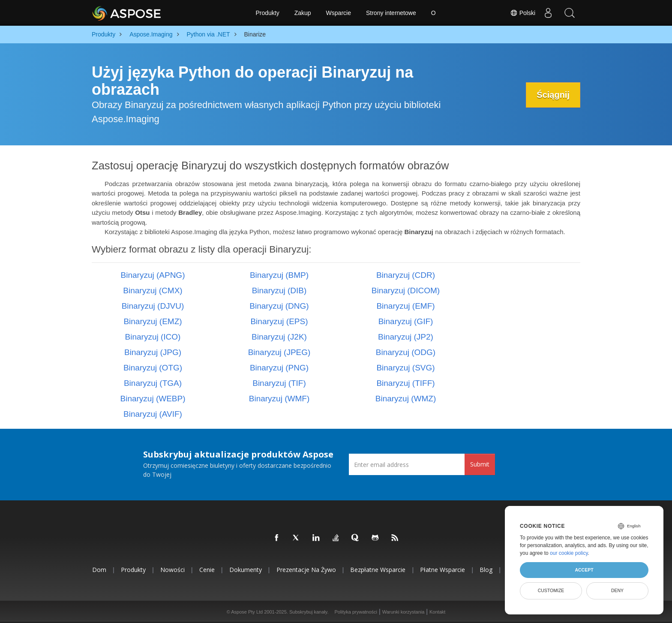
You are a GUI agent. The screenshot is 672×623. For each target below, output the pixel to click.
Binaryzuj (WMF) (279, 399)
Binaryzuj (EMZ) (153, 321)
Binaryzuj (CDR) (406, 275)
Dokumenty (246, 570)
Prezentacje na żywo (306, 570)
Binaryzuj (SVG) (405, 368)
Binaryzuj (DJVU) (153, 306)
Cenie (207, 570)
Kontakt (437, 612)
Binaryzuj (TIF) (279, 383)
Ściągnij (553, 95)
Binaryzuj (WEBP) (153, 399)
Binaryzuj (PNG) (279, 368)
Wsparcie (339, 13)
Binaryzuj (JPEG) (279, 352)
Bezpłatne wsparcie (378, 570)
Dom (99, 570)
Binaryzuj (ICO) (153, 337)
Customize (551, 590)
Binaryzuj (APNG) (153, 275)
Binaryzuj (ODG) (406, 352)
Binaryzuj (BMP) (279, 275)
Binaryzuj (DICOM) (406, 290)
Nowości (172, 570)
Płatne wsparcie (442, 570)
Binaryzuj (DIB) (279, 290)
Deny (617, 590)
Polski (523, 13)
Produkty (267, 13)
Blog (486, 570)
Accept (584, 570)
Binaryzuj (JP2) (406, 337)
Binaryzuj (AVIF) (153, 414)
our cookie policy (569, 553)
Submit (480, 464)
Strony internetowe (391, 13)
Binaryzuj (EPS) (279, 321)
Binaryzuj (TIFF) (405, 383)
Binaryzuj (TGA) (153, 383)
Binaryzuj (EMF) (405, 306)
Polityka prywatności (356, 612)
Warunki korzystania (403, 612)
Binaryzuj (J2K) (279, 337)
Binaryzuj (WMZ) (406, 399)
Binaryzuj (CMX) (153, 290)
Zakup (303, 13)
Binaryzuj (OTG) (153, 368)
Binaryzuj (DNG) (279, 306)
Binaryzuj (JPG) (153, 352)
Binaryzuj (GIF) (406, 321)
